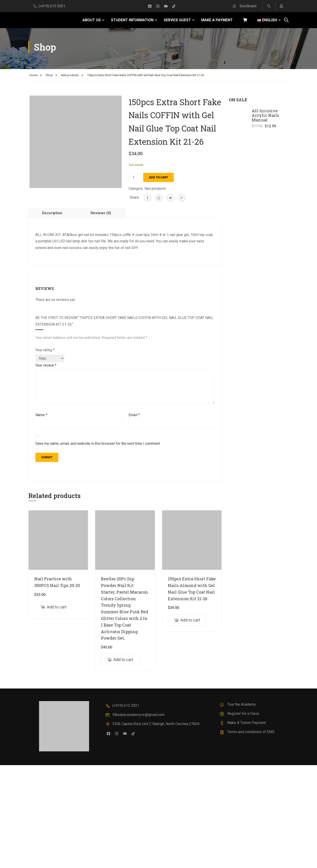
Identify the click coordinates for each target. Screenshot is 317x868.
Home (33, 75)
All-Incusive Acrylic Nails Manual (265, 115)
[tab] (53, 213)
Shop (49, 75)
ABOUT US (92, 20)
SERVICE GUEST (177, 20)
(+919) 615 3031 (49, 6)
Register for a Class (239, 714)
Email (134, 415)
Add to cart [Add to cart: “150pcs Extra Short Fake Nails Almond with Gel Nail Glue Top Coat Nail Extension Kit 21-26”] (190, 620)
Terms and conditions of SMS (247, 732)
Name (41, 415)
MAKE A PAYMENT (217, 20)
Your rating (45, 350)
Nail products (70, 75)
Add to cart (158, 177)
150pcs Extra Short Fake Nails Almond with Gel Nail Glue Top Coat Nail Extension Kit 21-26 (192, 589)
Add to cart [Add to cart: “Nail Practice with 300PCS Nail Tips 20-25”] (57, 607)
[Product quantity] (135, 177)
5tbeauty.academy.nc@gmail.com (135, 715)
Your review (46, 365)
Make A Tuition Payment (243, 723)
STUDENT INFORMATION (132, 20)
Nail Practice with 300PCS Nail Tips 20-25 (57, 582)
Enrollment (244, 6)
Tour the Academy (238, 704)
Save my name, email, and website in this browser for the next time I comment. (98, 443)
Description (52, 213)
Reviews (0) (101, 213)
